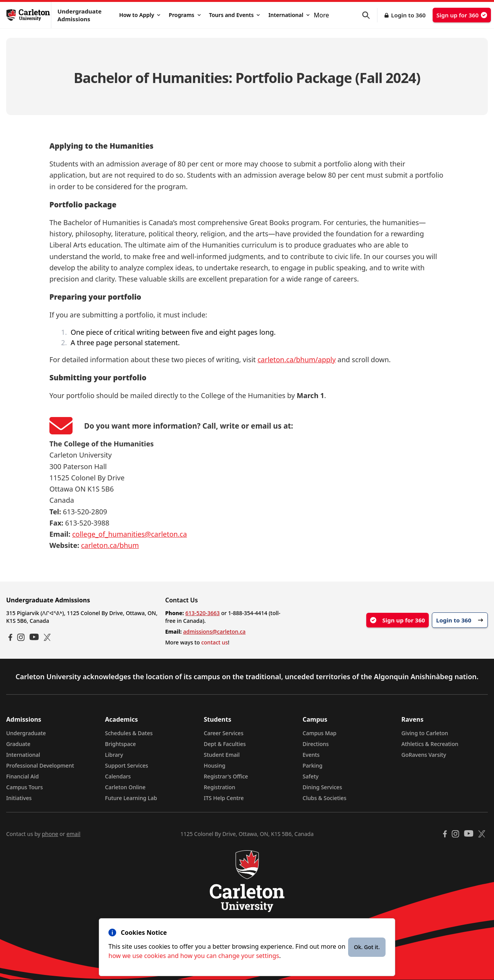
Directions (316, 744)
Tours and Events (235, 15)
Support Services (127, 766)
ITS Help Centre (224, 798)
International (289, 15)
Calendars (118, 776)
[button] (370, 15)
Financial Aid (22, 776)
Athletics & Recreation (430, 744)
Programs (184, 15)
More (321, 15)
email (73, 834)
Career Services (224, 733)
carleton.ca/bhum (110, 545)
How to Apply (140, 15)
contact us (214, 642)
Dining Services (322, 787)
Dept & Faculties (225, 744)
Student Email (222, 755)
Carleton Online (125, 787)
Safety (311, 776)
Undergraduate (26, 733)
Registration (220, 787)
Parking (313, 766)
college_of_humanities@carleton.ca (129, 534)
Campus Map (320, 733)
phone (50, 834)
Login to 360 (408, 15)
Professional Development (40, 766)
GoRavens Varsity (424, 755)
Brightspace (120, 744)
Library (114, 755)
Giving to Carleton (425, 733)
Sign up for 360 (462, 15)
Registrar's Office (226, 776)
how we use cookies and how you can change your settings (194, 956)
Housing (215, 766)
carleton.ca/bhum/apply (297, 359)
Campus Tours (25, 787)
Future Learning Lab (131, 798)
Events (311, 755)
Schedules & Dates (129, 733)
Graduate (18, 744)
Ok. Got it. (367, 947)
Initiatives (19, 798)
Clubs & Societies (324, 798)
